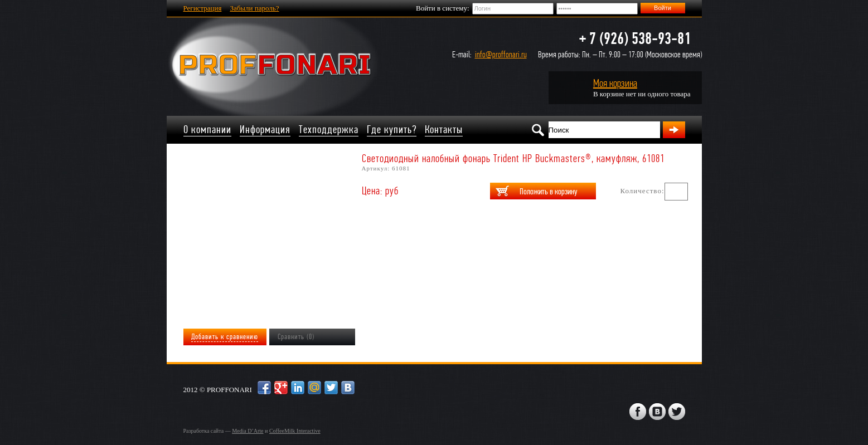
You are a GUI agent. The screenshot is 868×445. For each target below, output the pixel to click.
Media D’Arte (248, 431)
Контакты (444, 129)
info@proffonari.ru (501, 54)
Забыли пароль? (254, 8)
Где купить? (392, 129)
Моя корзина (615, 83)
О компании (207, 129)
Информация (265, 129)
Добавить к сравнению (225, 337)
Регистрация (203, 8)
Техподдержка (329, 129)
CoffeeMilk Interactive (295, 431)
